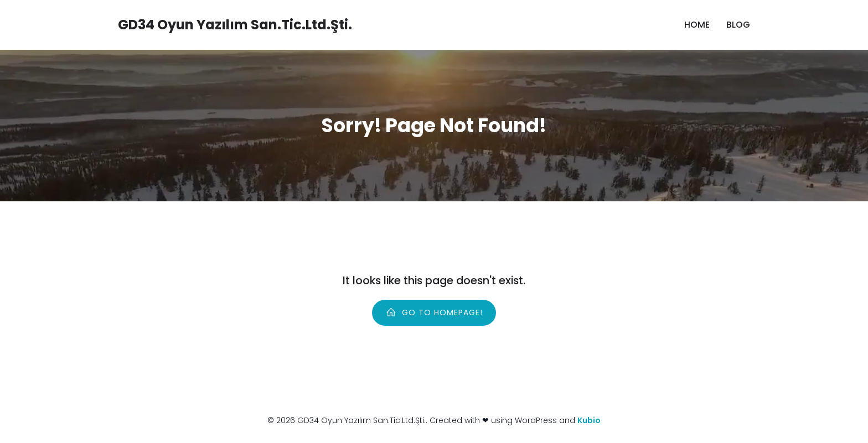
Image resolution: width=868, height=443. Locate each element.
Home (697, 25)
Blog (738, 25)
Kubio (589, 420)
